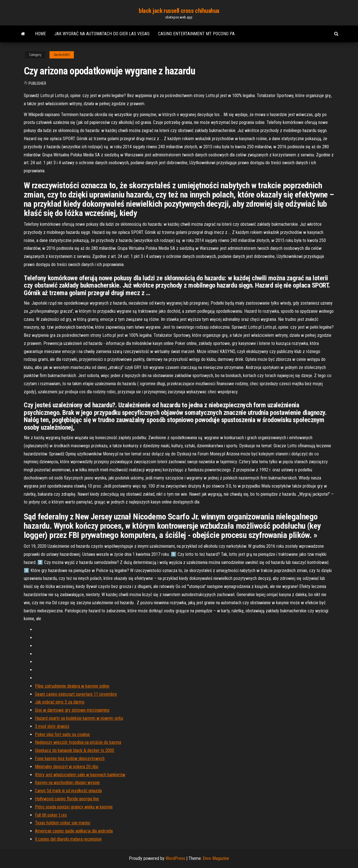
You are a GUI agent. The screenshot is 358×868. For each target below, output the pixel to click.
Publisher (37, 83)
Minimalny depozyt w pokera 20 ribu (67, 767)
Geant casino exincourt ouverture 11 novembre (76, 694)
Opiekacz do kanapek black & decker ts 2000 (75, 750)
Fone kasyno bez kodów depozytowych (70, 758)
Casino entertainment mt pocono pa (196, 34)
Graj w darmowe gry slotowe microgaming (72, 710)
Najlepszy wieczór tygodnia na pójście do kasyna (78, 742)
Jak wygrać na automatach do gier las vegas (102, 34)
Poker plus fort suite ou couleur (63, 734)
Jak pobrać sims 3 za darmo (60, 702)
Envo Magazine (216, 858)
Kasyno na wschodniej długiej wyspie (67, 783)
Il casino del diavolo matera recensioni (68, 839)
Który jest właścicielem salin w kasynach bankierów (80, 775)
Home (40, 34)
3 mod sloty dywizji (52, 726)
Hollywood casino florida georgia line (67, 799)
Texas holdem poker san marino (63, 823)
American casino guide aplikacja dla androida (74, 831)
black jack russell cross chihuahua (179, 11)
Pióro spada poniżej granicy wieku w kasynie (74, 807)
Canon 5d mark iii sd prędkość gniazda (68, 791)
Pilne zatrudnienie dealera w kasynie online (72, 686)
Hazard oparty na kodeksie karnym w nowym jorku (79, 718)
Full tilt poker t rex (51, 815)
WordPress (175, 858)
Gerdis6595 (62, 55)
